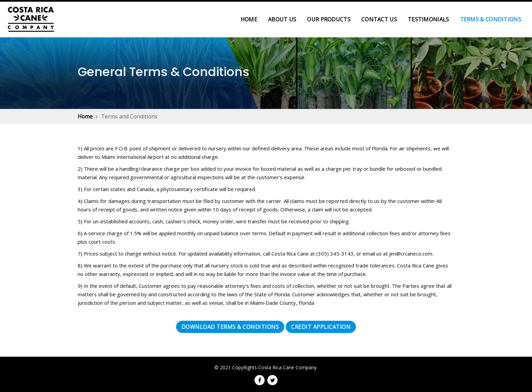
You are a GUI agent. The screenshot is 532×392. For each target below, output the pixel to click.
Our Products (329, 19)
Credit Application (321, 327)
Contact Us (379, 19)
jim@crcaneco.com (411, 254)
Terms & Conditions (491, 19)
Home (252, 19)
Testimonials (429, 19)
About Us (282, 19)
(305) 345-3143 (335, 254)
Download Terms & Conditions (230, 327)
